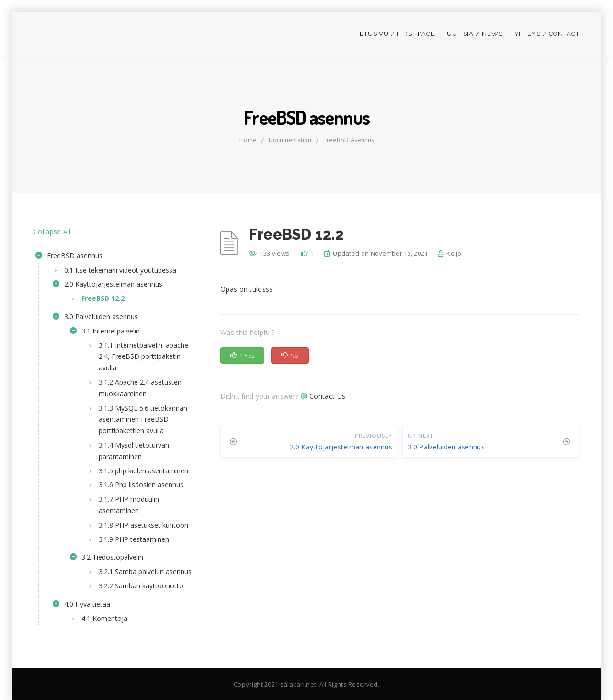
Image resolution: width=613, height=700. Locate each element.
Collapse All (52, 232)
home (248, 140)
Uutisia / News (475, 34)
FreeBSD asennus (349, 140)
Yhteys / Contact (547, 34)
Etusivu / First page (397, 34)
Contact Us (327, 396)
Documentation (290, 140)
